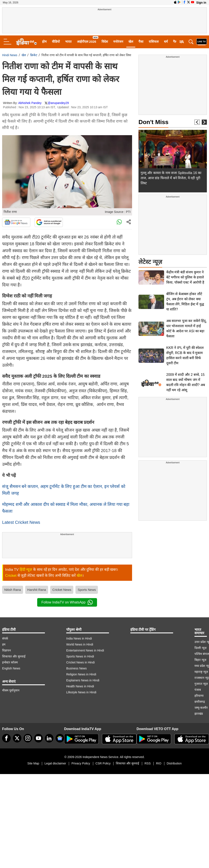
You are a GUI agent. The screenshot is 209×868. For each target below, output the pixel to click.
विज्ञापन (7, 650)
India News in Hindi (79, 638)
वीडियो (56, 42)
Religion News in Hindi (81, 674)
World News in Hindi (80, 644)
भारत (68, 42)
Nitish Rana (13, 590)
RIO (159, 763)
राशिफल (154, 42)
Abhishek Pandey (30, 103)
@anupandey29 (58, 103)
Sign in (201, 3)
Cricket (11, 576)
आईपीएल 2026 (87, 42)
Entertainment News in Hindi (85, 650)
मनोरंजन (118, 42)
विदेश (105, 42)
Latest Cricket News (21, 522)
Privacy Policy (81, 763)
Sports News (87, 590)
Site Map (33, 763)
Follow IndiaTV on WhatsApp (67, 602)
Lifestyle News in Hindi (81, 692)
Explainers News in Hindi (83, 680)
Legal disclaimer (55, 763)
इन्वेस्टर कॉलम (10, 662)
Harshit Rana (37, 590)
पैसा (141, 42)
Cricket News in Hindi (80, 662)
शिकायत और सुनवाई (14, 656)
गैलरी (176, 42)
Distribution (174, 763)
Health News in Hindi (80, 686)
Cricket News (62, 590)
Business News (77, 668)
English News (11, 668)
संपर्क (5, 638)
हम (4, 644)
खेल (131, 42)
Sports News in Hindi (80, 656)
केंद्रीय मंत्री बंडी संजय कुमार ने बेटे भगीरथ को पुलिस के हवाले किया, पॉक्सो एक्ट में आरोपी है (185, 277)
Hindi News (10, 55)
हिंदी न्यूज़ (26, 570)
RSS (148, 763)
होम (44, 42)
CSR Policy (103, 763)
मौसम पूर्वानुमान (11, 690)
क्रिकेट (34, 55)
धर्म (166, 42)
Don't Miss (153, 122)
